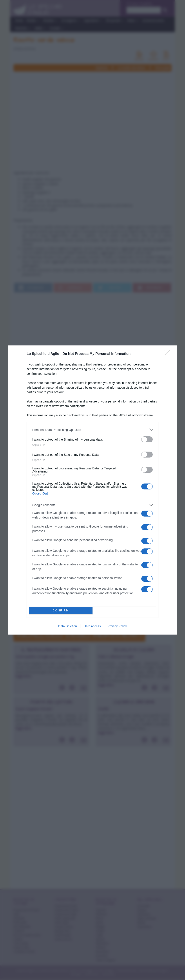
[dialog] (92, 490)
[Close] (169, 354)
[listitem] (92, 430)
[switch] (147, 439)
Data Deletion (68, 626)
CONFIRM (61, 611)
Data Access (92, 626)
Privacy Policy (117, 626)
